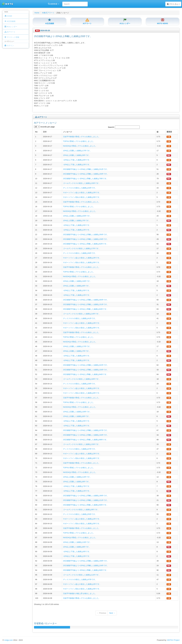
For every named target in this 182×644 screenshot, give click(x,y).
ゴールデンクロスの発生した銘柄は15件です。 (82, 183)
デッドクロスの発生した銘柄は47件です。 (80, 449)
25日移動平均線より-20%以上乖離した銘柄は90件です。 (86, 505)
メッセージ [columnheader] (67, 132)
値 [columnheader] (157, 132)
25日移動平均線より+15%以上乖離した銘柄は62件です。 (86, 365)
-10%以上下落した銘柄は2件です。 (77, 165)
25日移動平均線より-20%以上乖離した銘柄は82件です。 (86, 244)
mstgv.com (9, 640)
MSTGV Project (173, 640)
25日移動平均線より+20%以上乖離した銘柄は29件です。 (86, 239)
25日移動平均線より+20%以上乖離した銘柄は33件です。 (86, 370)
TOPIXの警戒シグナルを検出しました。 (79, 141)
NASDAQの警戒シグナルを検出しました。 (80, 146)
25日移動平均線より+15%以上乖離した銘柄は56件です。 (86, 234)
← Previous (101, 613)
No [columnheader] (36, 132)
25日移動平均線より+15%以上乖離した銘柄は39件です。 (86, 561)
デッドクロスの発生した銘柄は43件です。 (80, 188)
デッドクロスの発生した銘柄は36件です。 (80, 253)
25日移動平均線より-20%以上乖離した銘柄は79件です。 (86, 179)
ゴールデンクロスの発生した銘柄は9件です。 (81, 510)
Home (37, 13)
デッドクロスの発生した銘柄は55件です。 (80, 514)
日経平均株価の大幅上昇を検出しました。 (80, 593)
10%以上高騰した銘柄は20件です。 (77, 216)
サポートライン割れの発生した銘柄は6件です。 (82, 393)
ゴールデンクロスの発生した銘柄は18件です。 (82, 379)
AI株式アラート (48, 13)
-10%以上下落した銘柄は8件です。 (77, 552)
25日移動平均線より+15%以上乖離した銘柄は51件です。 (86, 169)
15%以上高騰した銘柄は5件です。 (77, 155)
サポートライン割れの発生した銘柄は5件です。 (82, 197)
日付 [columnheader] (45, 132)
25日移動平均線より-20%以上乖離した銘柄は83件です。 (86, 309)
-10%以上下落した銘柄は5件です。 (77, 225)
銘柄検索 (33, 4)
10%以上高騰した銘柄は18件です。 (77, 281)
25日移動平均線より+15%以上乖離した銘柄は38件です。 (86, 496)
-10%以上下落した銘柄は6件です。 (77, 160)
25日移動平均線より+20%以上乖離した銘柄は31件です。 (86, 304)
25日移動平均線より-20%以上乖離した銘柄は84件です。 (86, 374)
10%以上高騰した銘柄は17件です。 (77, 151)
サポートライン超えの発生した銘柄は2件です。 (82, 193)
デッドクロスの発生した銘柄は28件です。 (80, 384)
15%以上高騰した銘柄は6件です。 (77, 286)
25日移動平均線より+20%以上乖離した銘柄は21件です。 (86, 500)
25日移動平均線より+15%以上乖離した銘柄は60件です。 (86, 300)
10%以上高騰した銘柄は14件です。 (77, 477)
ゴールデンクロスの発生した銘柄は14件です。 (82, 314)
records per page (44, 127)
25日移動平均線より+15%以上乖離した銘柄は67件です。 (86, 430)
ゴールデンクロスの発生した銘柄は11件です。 (82, 575)
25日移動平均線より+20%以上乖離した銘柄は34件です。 (86, 435)
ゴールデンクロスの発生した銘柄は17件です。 (82, 248)
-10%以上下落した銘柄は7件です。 (77, 486)
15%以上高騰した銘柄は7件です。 (77, 221)
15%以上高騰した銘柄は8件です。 (77, 482)
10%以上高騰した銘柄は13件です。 (77, 542)
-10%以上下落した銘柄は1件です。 (77, 491)
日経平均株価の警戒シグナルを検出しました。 (82, 137)
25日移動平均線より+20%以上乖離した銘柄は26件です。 (86, 174)
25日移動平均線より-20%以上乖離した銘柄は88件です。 (86, 440)
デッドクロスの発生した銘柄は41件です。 (80, 318)
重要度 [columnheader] (169, 132)
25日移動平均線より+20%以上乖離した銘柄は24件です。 (86, 566)
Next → (112, 613)
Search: (124, 127)
